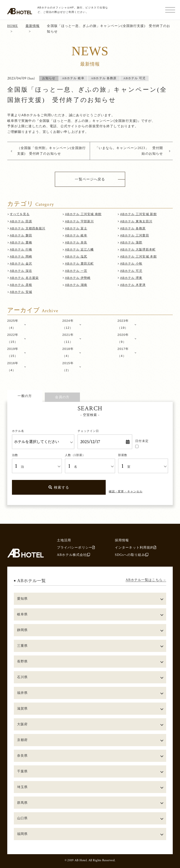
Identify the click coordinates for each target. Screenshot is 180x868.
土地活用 (64, 540)
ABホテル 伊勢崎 (78, 278)
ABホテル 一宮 (76, 271)
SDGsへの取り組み (132, 555)
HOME (13, 26)
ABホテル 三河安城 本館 (138, 256)
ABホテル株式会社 (74, 555)
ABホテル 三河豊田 (134, 235)
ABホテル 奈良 (76, 242)
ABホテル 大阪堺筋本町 (138, 249)
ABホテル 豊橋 (21, 242)
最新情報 (33, 26)
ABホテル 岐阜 (76, 235)
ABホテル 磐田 (21, 235)
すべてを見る (20, 214)
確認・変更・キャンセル (126, 491)
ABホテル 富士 (76, 228)
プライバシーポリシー (76, 547)
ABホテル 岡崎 (21, 256)
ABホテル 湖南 (76, 285)
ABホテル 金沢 (21, 264)
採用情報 (122, 540)
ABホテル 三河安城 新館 (138, 214)
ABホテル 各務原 (133, 228)
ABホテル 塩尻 (76, 256)
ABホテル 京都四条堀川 (28, 228)
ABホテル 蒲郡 (131, 242)
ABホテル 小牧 (131, 264)
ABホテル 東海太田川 (136, 221)
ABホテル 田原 (21, 221)
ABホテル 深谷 (21, 271)
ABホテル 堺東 (131, 278)
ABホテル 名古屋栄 (24, 278)
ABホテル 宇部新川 (79, 221)
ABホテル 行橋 (21, 249)
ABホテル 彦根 (21, 285)
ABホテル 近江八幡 (79, 249)
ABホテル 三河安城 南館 (83, 214)
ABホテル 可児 (131, 271)
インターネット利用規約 (136, 547)
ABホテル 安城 (21, 292)
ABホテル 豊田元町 (79, 264)
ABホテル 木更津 (133, 285)
